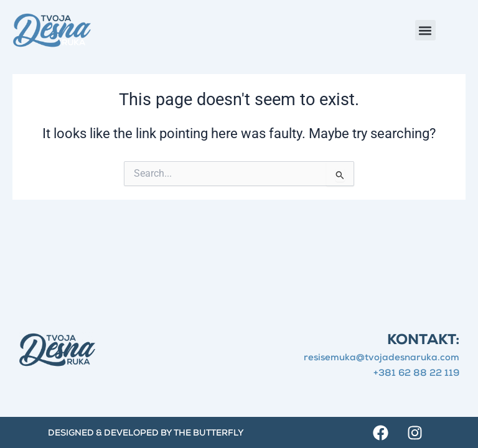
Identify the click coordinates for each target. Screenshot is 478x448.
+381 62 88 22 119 (416, 374)
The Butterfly (209, 434)
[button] (425, 30)
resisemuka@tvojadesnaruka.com (382, 358)
